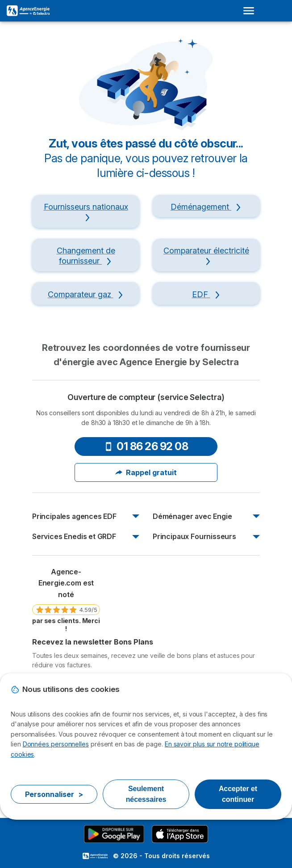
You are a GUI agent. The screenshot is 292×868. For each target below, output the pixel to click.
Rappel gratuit (146, 472)
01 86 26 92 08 (146, 446)
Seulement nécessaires (146, 794)
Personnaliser (54, 794)
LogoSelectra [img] (95, 856)
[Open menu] (251, 11)
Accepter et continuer (238, 794)
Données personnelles (56, 744)
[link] (66, 600)
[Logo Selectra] (28, 11)
